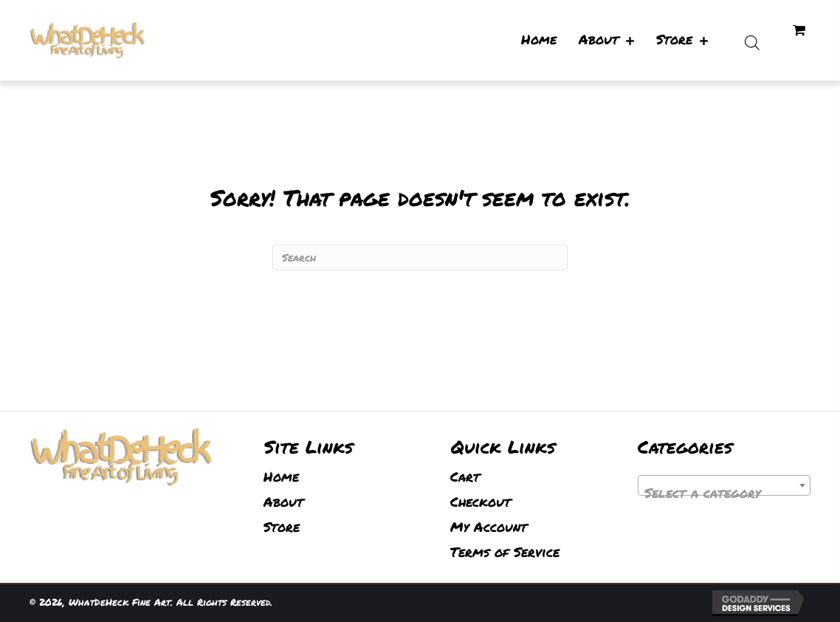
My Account (489, 527)
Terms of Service (505, 552)
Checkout (481, 502)
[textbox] (724, 493)
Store (282, 527)
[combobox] (724, 485)
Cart (465, 476)
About (283, 502)
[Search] (420, 257)
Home (281, 476)
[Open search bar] (752, 40)
